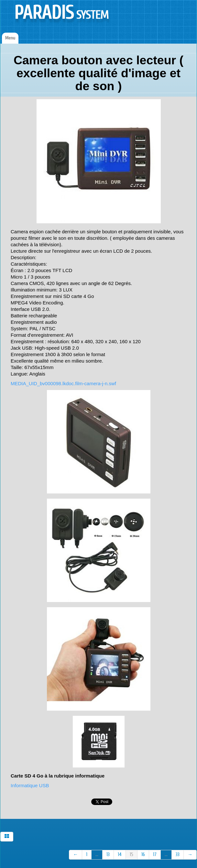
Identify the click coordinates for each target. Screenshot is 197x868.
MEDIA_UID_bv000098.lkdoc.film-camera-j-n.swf (63, 383)
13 (108, 855)
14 (120, 855)
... (97, 855)
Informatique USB (30, 785)
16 (143, 855)
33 (178, 855)
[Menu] (10, 38)
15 (131, 855)
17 (155, 855)
